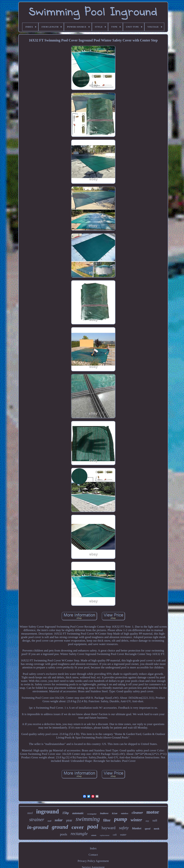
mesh (157, 829)
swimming (88, 819)
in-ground (38, 827)
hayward (108, 828)
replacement (105, 835)
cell (115, 835)
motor (153, 812)
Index (93, 848)
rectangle (79, 834)
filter (107, 820)
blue (115, 814)
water (123, 835)
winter (136, 820)
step (147, 821)
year (69, 820)
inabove (104, 813)
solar (59, 820)
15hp (66, 813)
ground (60, 827)
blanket (137, 828)
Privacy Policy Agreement (93, 861)
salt (155, 820)
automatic (78, 813)
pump (121, 819)
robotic (94, 835)
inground (47, 812)
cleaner (137, 813)
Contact (93, 855)
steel (30, 813)
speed (148, 829)
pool (93, 827)
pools (64, 834)
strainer (37, 820)
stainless (125, 813)
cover (78, 827)
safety (124, 828)
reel (49, 821)
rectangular (92, 814)
